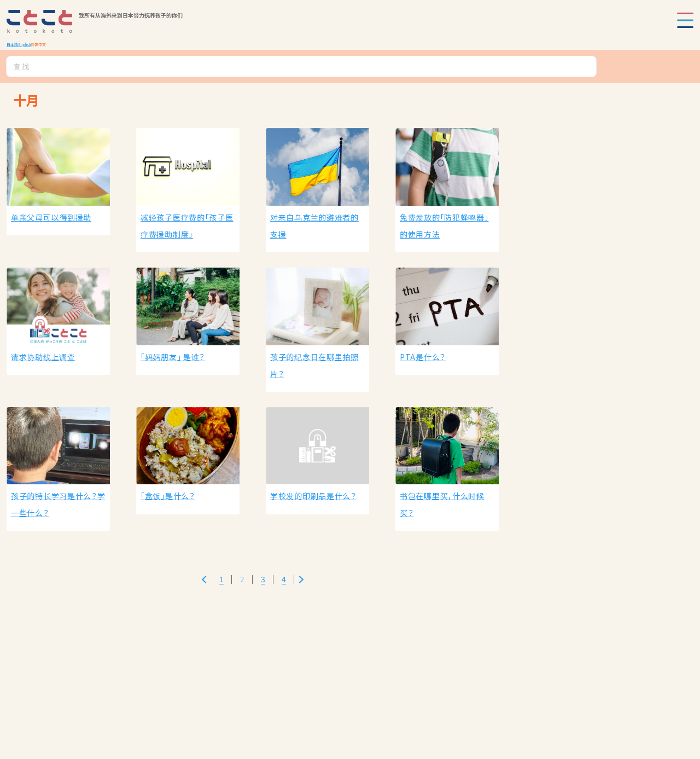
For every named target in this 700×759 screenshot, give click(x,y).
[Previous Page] (204, 579)
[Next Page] (301, 579)
